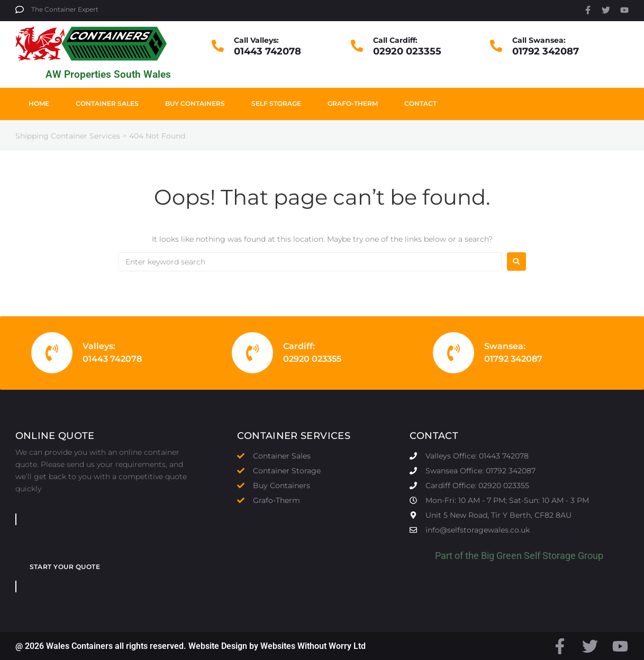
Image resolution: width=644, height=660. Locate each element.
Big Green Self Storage (528, 556)
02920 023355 (407, 51)
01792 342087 (546, 51)
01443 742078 (267, 51)
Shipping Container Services (68, 136)
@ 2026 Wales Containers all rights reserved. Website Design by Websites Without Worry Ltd (191, 646)
